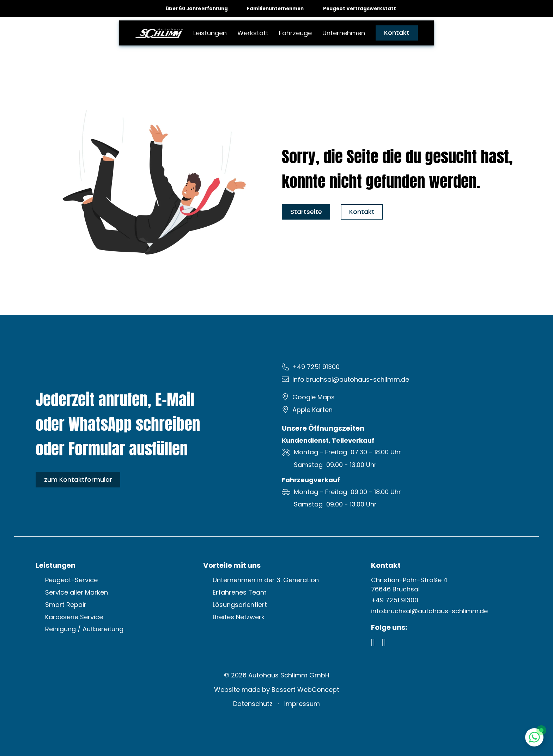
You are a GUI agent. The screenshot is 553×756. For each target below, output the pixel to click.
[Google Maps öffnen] (312, 397)
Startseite (306, 212)
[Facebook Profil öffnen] (373, 643)
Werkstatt (253, 33)
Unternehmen (344, 33)
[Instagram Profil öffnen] (384, 643)
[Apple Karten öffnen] (311, 410)
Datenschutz (253, 704)
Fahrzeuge (295, 33)
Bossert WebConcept (305, 690)
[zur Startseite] (159, 33)
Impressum (302, 704)
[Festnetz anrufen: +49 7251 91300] (314, 367)
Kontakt (397, 33)
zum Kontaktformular (78, 480)
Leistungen (210, 33)
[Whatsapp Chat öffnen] (534, 737)
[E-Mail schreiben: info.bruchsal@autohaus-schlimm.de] (349, 380)
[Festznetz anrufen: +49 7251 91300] (395, 600)
